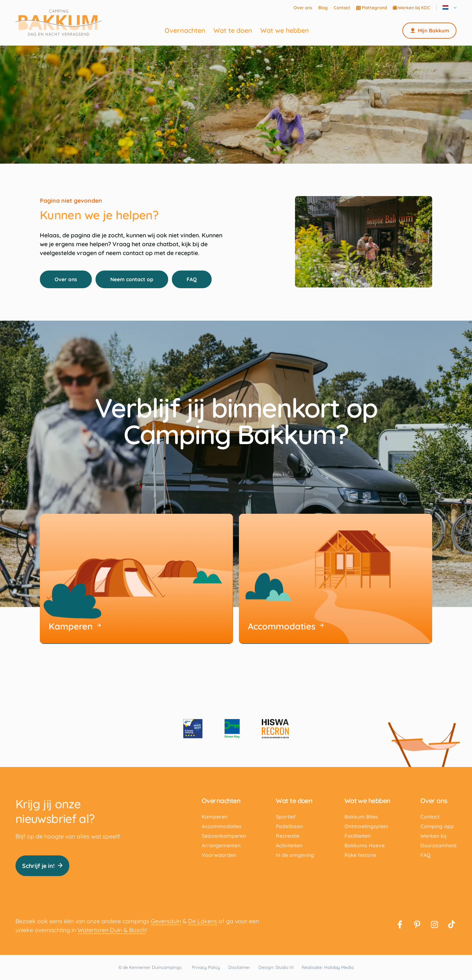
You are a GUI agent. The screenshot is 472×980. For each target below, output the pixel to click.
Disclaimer (239, 967)
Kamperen (215, 817)
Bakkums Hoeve (365, 845)
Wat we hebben (285, 31)
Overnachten (185, 31)
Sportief (286, 817)
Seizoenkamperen (224, 836)
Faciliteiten (358, 836)
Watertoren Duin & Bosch (112, 930)
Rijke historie (360, 855)
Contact (342, 8)
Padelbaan (289, 826)
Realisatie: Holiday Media (328, 967)
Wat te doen (233, 31)
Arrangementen (221, 845)
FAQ (196, 279)
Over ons (303, 8)
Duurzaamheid (438, 845)
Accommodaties (222, 826)
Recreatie (288, 836)
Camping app (437, 826)
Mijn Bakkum (429, 31)
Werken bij (433, 836)
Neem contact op (136, 279)
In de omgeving (295, 855)
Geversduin (166, 921)
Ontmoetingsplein (366, 826)
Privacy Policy (206, 967)
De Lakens (203, 921)
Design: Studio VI (276, 967)
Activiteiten (289, 845)
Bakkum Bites (361, 817)
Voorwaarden (219, 855)
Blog (323, 8)
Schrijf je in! (42, 866)
